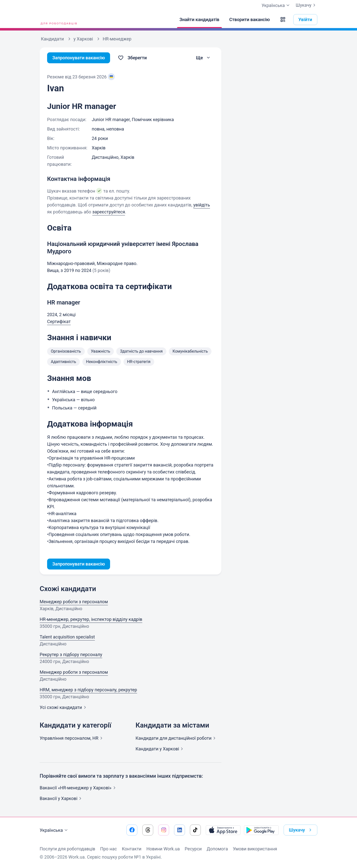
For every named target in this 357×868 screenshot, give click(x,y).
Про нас (108, 849)
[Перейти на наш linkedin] (179, 830)
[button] (283, 20)
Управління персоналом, (72, 738)
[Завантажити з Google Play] (261, 830)
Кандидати (177, 738)
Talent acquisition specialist (67, 637)
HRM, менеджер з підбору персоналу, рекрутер (88, 690)
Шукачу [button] (301, 830)
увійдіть (202, 205)
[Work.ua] (58, 20)
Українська (54, 830)
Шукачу (307, 5)
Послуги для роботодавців (67, 849)
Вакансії (61, 798)
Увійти (305, 19)
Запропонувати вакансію (79, 58)
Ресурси (193, 849)
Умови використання (255, 849)
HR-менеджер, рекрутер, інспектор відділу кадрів (91, 619)
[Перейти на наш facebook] (132, 830)
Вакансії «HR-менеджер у (79, 788)
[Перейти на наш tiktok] (195, 830)
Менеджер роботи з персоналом (74, 602)
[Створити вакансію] (250, 20)
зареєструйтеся (109, 212)
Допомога (217, 849)
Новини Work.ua (163, 849)
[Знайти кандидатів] (199, 20)
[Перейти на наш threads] (148, 830)
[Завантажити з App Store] (223, 830)
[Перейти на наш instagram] (164, 830)
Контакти (132, 849)
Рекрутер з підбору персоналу (71, 654)
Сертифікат (59, 321)
